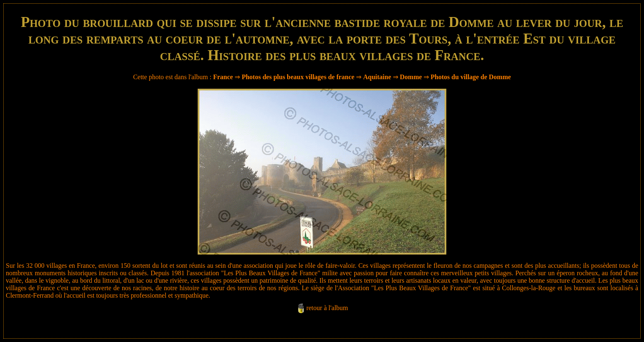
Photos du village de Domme (471, 77)
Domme (411, 77)
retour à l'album (327, 308)
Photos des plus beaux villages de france (298, 77)
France (223, 77)
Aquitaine (377, 77)
